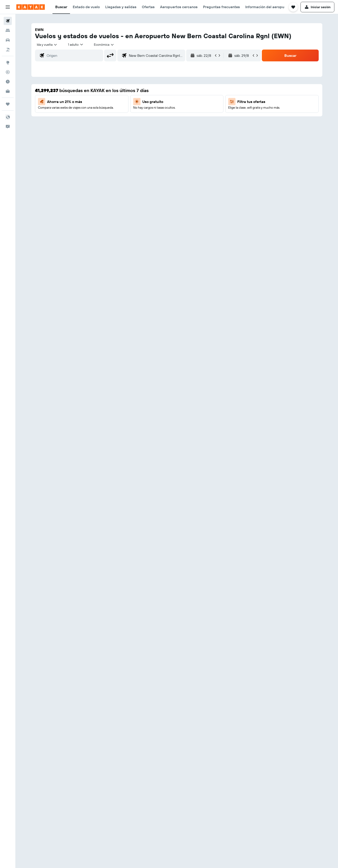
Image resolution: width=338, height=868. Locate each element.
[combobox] (47, 45)
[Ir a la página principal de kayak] (31, 7)
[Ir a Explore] (8, 63)
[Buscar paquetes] (8, 50)
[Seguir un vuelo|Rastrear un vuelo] (8, 72)
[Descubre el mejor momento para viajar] (8, 82)
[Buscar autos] (8, 40)
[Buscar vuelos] (8, 21)
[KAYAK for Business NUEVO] (8, 91)
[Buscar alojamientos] (8, 30)
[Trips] (8, 104)
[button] (8, 7)
